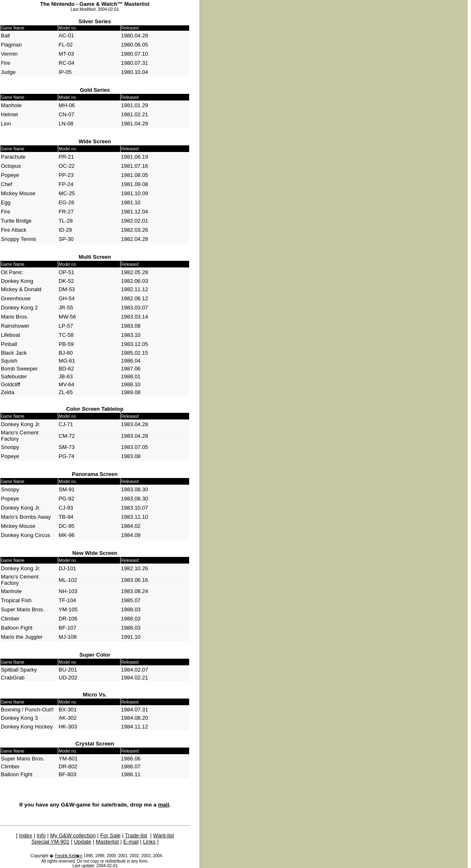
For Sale (110, 835)
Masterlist (107, 842)
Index (26, 835)
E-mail (131, 842)
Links (149, 842)
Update (83, 842)
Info (41, 835)
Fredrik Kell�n (69, 856)
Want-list (163, 835)
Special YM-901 (51, 842)
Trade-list (136, 835)
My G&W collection (73, 835)
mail (164, 805)
